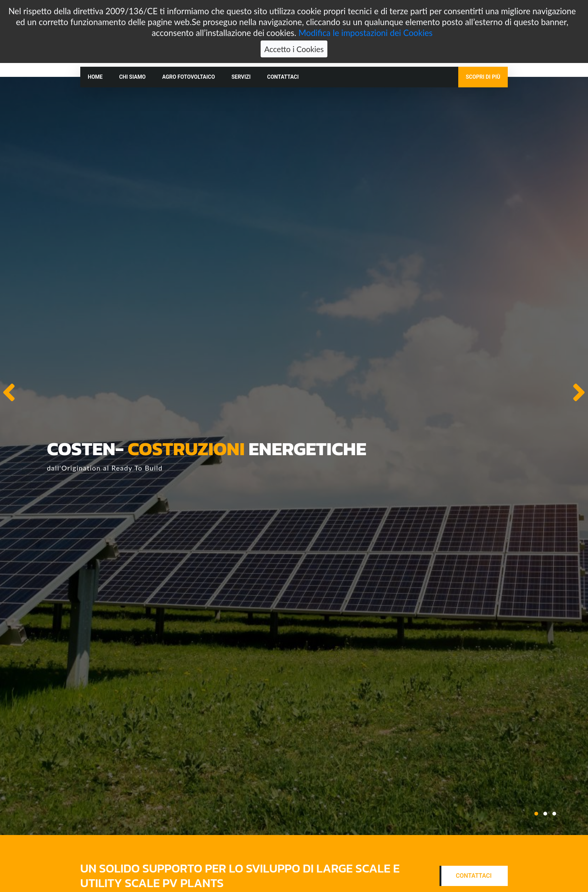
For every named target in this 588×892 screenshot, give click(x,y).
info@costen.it (332, 51)
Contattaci (283, 77)
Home (95, 77)
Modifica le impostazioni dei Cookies (366, 13)
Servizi (241, 77)
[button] (536, 814)
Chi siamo (133, 77)
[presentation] (9, 392)
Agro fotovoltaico (188, 77)
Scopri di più (483, 77)
